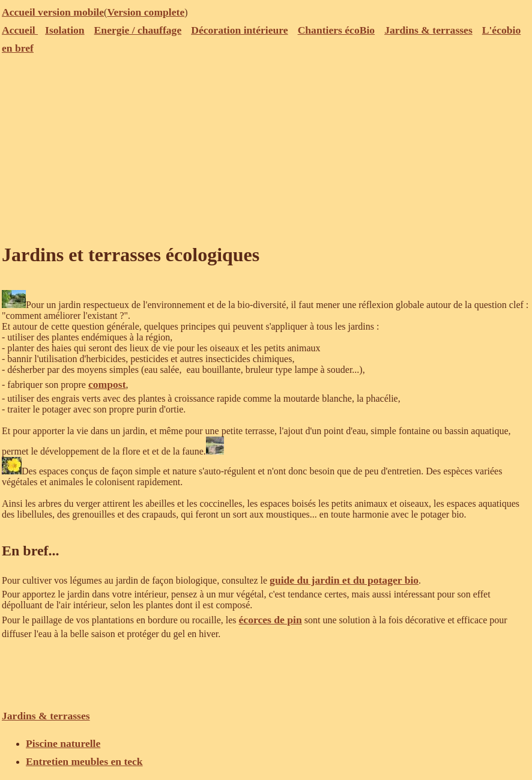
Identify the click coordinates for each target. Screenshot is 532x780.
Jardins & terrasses (428, 30)
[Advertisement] (266, 147)
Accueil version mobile (53, 12)
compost (107, 384)
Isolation (65, 30)
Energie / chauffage (138, 30)
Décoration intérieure (239, 30)
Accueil (20, 30)
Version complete (146, 12)
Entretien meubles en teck (84, 761)
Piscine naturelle (63, 743)
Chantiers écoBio (337, 30)
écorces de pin (271, 620)
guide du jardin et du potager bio (344, 580)
